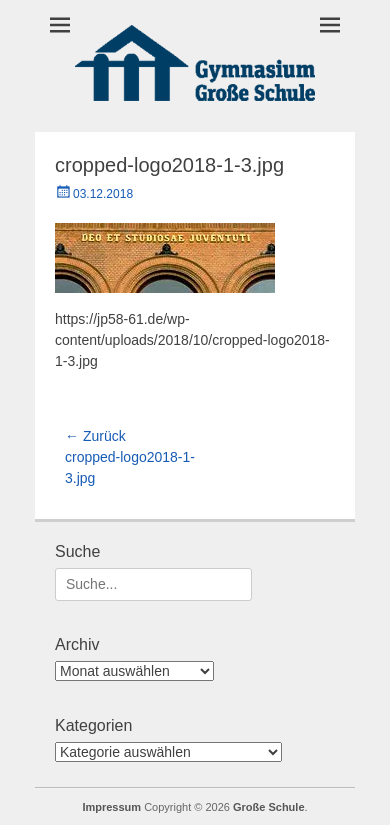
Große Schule (269, 807)
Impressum (111, 807)
